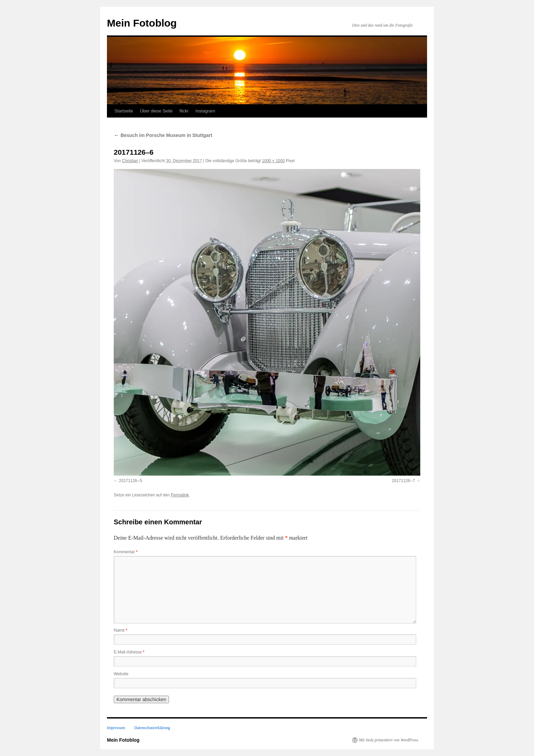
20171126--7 (404, 481)
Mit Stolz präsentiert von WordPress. (389, 740)
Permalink (180, 495)
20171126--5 (130, 481)
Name (121, 630)
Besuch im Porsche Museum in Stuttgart (163, 135)
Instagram (205, 111)
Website (121, 674)
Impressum (116, 728)
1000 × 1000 (273, 161)
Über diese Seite (156, 111)
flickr (184, 111)
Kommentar (126, 552)
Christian (130, 161)
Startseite (124, 111)
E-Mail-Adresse (129, 652)
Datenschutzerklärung (152, 728)
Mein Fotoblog (142, 23)
